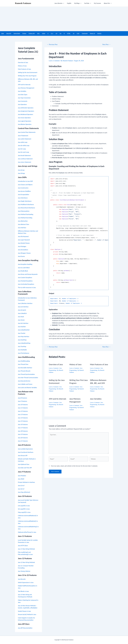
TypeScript (85, 33)
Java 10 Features (23, 405)
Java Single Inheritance (25, 201)
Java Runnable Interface (25, 368)
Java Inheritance (23, 198)
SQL (38, 33)
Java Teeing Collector (24, 571)
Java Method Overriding (25, 218)
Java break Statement (24, 155)
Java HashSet (22, 327)
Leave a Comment (54, 61)
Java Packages (22, 246)
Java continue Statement (25, 159)
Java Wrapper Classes (24, 253)
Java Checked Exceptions (25, 281)
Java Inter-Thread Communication (28, 378)
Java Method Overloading (26, 214)
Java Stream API (23, 456)
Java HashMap (22, 340)
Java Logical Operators (25, 121)
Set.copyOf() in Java (24, 509)
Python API (32, 33)
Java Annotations (23, 250)
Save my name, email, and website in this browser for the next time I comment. (74, 466)
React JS (92, 33)
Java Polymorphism (24, 211)
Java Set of (21, 489)
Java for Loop (22, 149)
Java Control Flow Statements (27, 132)
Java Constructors (23, 188)
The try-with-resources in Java (27, 288)
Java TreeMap (22, 346)
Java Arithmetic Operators (26, 108)
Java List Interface (23, 307)
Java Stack (21, 317)
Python (24, 33)
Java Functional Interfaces (26, 452)
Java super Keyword (24, 240)
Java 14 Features (23, 418)
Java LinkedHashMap (24, 343)
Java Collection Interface (25, 303)
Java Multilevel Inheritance (26, 204)
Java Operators (22, 104)
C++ (52, 33)
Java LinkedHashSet (24, 330)
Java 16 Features (23, 424)
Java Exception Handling (25, 264)
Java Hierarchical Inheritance (26, 208)
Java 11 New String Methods (26, 549)
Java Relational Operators (25, 114)
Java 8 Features (22, 398)
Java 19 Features (23, 434)
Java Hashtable (22, 350)
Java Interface (22, 228)
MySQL (99, 33)
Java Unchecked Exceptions (26, 284)
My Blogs (78, 3)
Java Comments (23, 101)
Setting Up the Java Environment (28, 72)
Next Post (106, 44)
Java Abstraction (23, 221)
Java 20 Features (23, 438)
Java (3, 33)
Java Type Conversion (24, 98)
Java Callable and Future (25, 384)
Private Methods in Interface (26, 482)
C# (56, 33)
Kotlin (44, 33)
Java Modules (22, 476)
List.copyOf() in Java (24, 506)
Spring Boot (17, 33)
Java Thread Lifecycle (24, 371)
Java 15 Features (23, 421)
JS (74, 33)
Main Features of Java (24, 69)
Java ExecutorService (24, 381)
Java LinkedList (22, 313)
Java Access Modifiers (24, 191)
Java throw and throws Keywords (28, 274)
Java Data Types (23, 95)
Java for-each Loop (23, 152)
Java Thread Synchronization (26, 374)
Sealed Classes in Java (24, 611)
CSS (78, 33)
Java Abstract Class (24, 224)
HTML (69, 33)
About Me (108, 3)
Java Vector (21, 320)
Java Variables (22, 91)
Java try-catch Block (24, 268)
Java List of (21, 486)
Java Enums (21, 256)
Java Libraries (59, 3)
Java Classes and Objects (25, 185)
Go (60, 33)
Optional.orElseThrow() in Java (27, 532)
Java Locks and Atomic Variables (27, 388)
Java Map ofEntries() (24, 492)
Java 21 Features (23, 441)
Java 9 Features (22, 401)
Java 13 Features (23, 414)
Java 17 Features (23, 428)
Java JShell (21, 479)
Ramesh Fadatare (23, 3)
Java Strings (21, 173)
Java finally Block (23, 271)
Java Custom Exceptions (25, 278)
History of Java (22, 66)
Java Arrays (21, 170)
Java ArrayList (22, 310)
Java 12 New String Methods (26, 562)
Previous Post (52, 44)
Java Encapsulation (24, 195)
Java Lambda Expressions (25, 449)
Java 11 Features (23, 408)
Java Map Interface (24, 337)
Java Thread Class (23, 364)
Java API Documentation (25, 628)
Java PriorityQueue (24, 353)
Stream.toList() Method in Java (27, 614)
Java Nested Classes (24, 243)
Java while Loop (23, 142)
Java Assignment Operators (26, 111)
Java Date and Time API (25, 468)
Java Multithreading (24, 361)
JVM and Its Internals (24, 85)
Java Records (22, 579)
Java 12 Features (23, 411)
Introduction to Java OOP (25, 181)
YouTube (88, 3)
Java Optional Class (24, 464)
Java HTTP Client (23, 546)
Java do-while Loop (24, 146)
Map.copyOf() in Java (24, 512)
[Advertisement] (64, 19)
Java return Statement (25, 162)
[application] (63, 3)
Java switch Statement (25, 139)
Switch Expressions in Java (26, 582)
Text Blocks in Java (23, 591)
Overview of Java (23, 62)
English (69, 3)
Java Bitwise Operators (25, 124)
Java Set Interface (23, 323)
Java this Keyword (23, 236)
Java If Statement (23, 136)
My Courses (97, 3)
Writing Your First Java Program (27, 76)
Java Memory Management (26, 88)
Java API (9, 33)
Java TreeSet (22, 333)
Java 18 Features (23, 431)
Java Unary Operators (24, 118)
